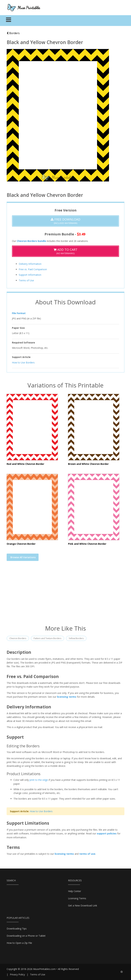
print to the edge (39, 780)
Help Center (75, 891)
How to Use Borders (23, 362)
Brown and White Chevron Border (88, 464)
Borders (13, 33)
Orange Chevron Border (21, 544)
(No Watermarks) (65, 251)
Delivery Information (30, 264)
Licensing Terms (77, 898)
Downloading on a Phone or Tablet (26, 936)
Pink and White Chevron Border (87, 544)
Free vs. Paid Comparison (33, 269)
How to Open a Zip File (19, 943)
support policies (107, 833)
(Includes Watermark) (65, 221)
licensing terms (67, 697)
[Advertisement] (65, 595)
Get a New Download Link (83, 905)
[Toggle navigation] (9, 21)
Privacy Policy (17, 974)
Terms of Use (26, 280)
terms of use (87, 854)
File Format (19, 313)
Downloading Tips (17, 929)
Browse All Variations (23, 557)
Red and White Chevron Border (25, 464)
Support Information (30, 275)
